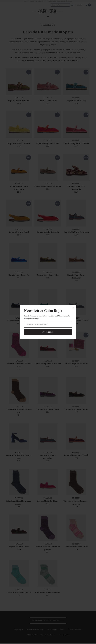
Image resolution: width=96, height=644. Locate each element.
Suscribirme (48, 332)
